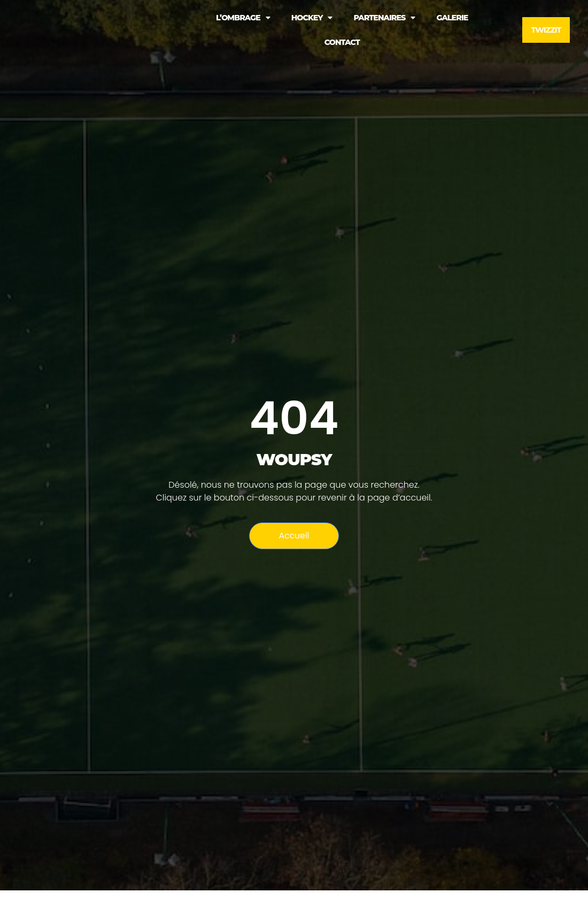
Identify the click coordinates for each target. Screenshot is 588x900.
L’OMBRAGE (243, 18)
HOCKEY (312, 18)
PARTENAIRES (384, 18)
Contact (342, 42)
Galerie (452, 18)
